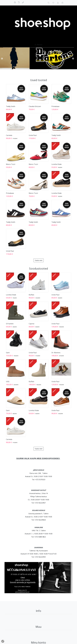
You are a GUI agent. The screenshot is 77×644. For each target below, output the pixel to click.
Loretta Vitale (57, 164)
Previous (2, 59)
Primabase (55, 106)
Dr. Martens (56, 353)
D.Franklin (10, 324)
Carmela (9, 135)
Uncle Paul (33, 135)
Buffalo (31, 295)
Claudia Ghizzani (35, 106)
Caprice (32, 324)
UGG (8, 382)
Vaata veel (39, 260)
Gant (8, 353)
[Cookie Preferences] (3, 641)
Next (73, 59)
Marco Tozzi (11, 164)
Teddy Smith (11, 106)
